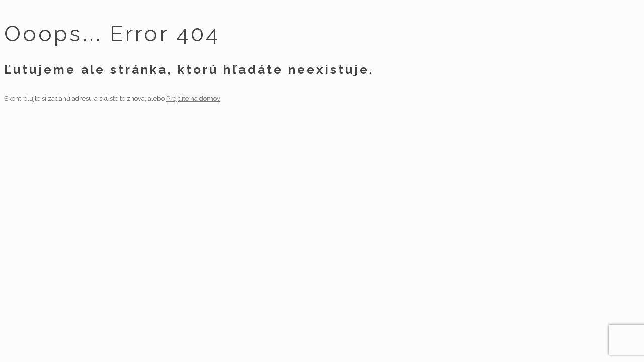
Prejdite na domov (193, 98)
